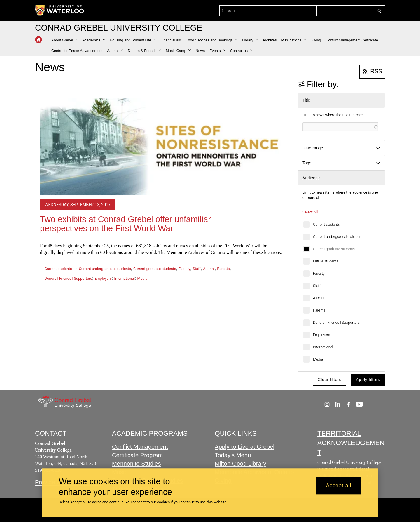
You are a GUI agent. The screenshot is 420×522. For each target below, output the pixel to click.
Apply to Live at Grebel (245, 447)
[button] (64, 40)
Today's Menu (233, 455)
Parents (319, 310)
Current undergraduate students (339, 237)
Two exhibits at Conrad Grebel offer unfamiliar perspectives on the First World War (125, 224)
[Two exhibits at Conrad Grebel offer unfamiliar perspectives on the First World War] (162, 146)
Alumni (319, 298)
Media (318, 359)
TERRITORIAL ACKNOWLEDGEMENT (351, 443)
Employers (321, 335)
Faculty (319, 273)
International (323, 347)
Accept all (338, 486)
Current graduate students (334, 249)
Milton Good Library (240, 464)
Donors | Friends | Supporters (336, 322)
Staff (317, 286)
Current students (326, 224)
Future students (326, 261)
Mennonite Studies (136, 464)
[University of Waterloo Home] (60, 11)
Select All (310, 212)
